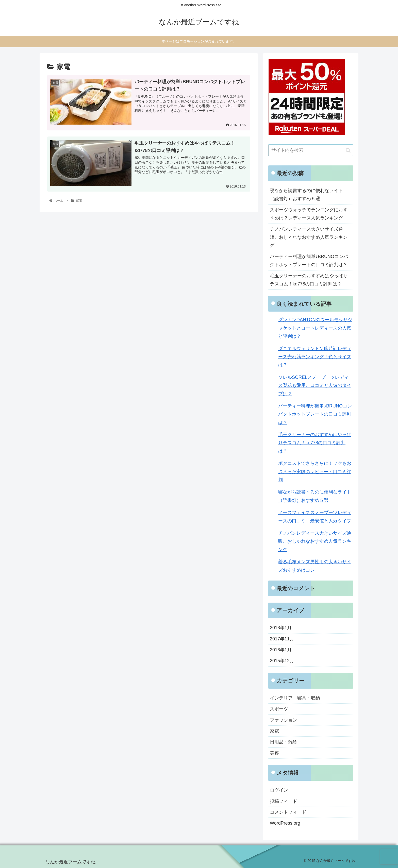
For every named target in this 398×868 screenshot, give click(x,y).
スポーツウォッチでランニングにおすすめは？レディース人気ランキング (309, 214)
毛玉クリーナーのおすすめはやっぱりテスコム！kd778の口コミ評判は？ (309, 280)
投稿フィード (284, 801)
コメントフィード (288, 812)
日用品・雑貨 (284, 742)
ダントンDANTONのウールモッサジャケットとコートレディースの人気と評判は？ (315, 328)
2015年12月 (282, 661)
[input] (311, 150)
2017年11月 (282, 639)
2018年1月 (281, 628)
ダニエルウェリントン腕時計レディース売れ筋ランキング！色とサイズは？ (315, 357)
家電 (274, 731)
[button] (348, 150)
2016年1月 (281, 650)
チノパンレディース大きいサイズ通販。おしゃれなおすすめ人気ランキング (309, 237)
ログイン (279, 790)
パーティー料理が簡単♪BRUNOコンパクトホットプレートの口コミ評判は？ (309, 261)
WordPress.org (285, 823)
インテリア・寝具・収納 (295, 698)
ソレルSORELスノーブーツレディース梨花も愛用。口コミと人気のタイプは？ (316, 386)
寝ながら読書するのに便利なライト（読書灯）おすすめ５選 (306, 195)
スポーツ (279, 709)
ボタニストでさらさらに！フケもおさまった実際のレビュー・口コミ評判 (315, 472)
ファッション (284, 720)
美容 (274, 753)
